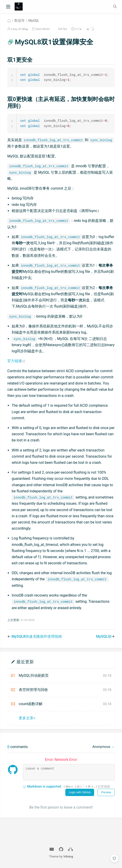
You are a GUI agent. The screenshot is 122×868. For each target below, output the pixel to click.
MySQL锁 (104, 637)
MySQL (34, 21)
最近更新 (25, 662)
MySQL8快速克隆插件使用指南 (37, 637)
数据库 (20, 21)
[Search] (115, 6)
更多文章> (27, 719)
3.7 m (78, 29)
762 (65, 29)
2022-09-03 (43, 29)
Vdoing (68, 857)
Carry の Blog (19, 29)
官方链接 (16, 362)
